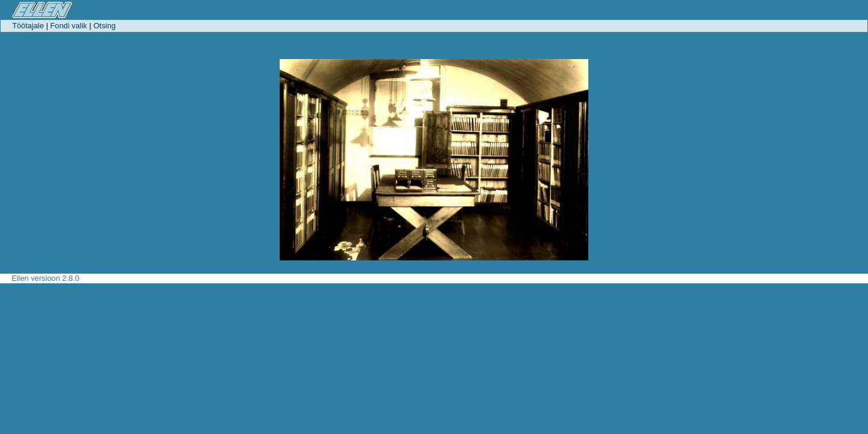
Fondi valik (68, 26)
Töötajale (28, 26)
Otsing (105, 26)
